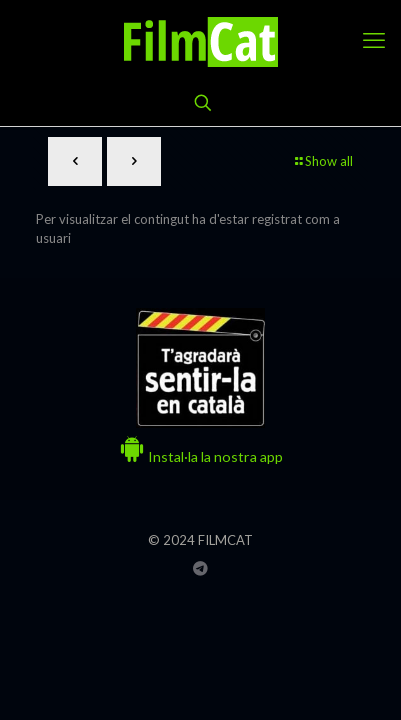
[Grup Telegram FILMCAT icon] (200, 568)
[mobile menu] (374, 40)
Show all (322, 161)
